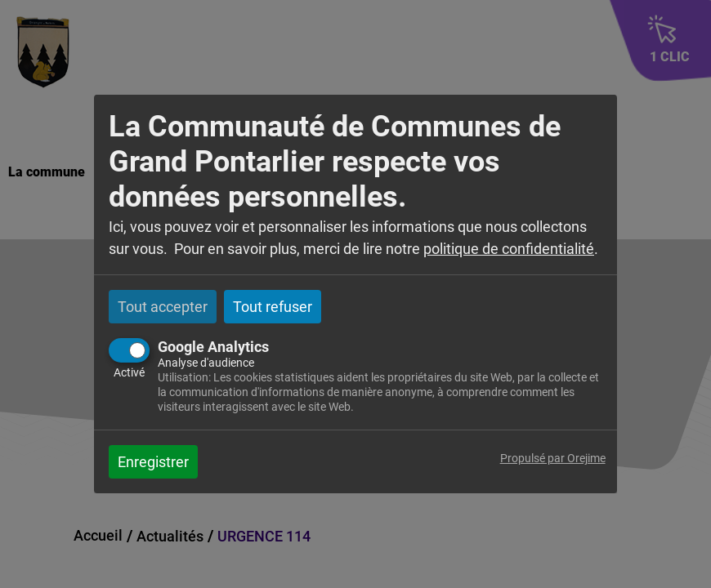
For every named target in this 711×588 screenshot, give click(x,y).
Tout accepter (163, 307)
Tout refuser (273, 307)
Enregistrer (153, 462)
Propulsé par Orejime (553, 459)
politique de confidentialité (509, 249)
